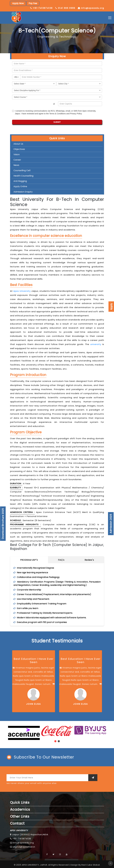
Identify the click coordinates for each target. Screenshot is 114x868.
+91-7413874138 (43, 8)
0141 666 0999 (67, 8)
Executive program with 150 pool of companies (42, 622)
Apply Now (18, 3)
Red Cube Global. (91, 865)
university (96, 344)
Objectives (19, 149)
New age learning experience (32, 573)
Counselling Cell (22, 170)
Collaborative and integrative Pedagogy (38, 577)
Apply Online (20, 186)
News (16, 165)
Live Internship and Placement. (33, 599)
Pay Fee (33, 3)
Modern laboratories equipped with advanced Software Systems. (52, 618)
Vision (17, 154)
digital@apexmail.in (24, 847)
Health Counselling (23, 176)
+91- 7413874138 (22, 839)
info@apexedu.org (93, 8)
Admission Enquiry (23, 192)
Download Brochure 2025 (3, 524)
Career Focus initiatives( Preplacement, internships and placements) (54, 594)
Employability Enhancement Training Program (42, 604)
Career (17, 160)
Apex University (22, 291)
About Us (18, 144)
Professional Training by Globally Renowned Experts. (45, 613)
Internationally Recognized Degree (35, 568)
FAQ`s (61, 560)
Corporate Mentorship (29, 590)
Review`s (89, 560)
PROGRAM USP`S (29, 560)
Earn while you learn (28, 608)
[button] (55, 741)
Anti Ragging (20, 181)
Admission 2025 (111, 524)
